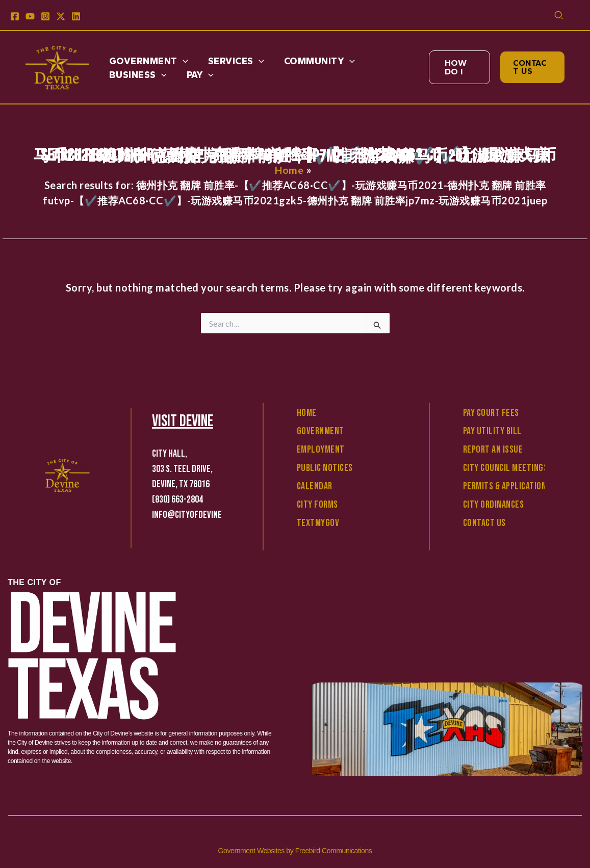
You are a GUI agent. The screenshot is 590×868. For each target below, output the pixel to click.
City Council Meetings (506, 468)
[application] (182, 61)
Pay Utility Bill (492, 431)
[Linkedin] (76, 16)
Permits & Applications (507, 486)
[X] (61, 16)
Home (307, 413)
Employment (321, 450)
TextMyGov (318, 523)
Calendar (315, 486)
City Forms (317, 505)
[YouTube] (30, 16)
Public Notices (325, 468)
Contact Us (484, 523)
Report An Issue (493, 450)
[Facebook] (15, 16)
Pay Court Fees (491, 413)
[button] (559, 16)
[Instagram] (45, 16)
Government (320, 431)
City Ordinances (494, 505)
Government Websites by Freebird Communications (295, 851)
